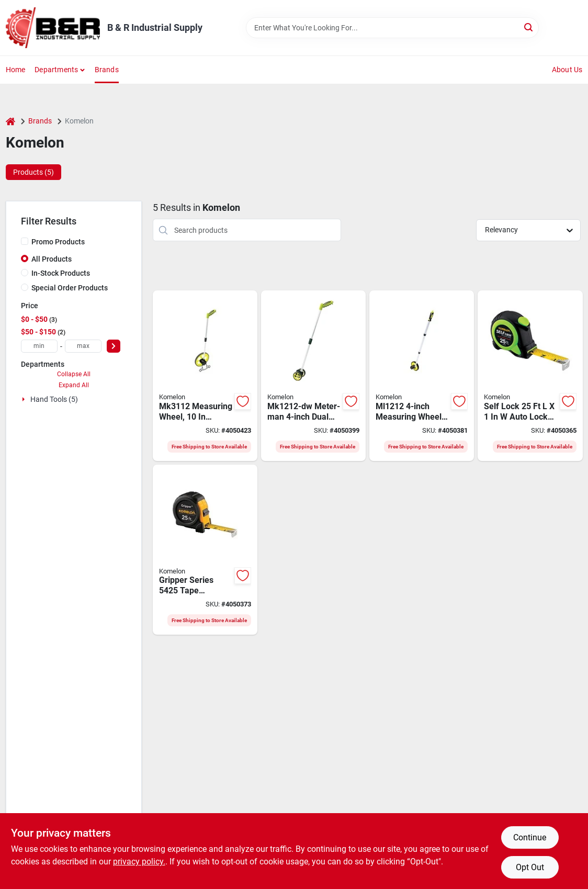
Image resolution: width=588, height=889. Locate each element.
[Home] (10, 121)
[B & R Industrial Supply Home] (53, 28)
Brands (107, 70)
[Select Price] (114, 346)
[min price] (39, 346)
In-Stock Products (61, 273)
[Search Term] (392, 28)
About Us (567, 70)
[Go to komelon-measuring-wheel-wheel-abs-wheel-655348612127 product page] (422, 376)
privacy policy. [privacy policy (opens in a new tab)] (139, 862)
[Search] (529, 27)
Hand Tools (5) (54, 399)
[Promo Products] (25, 241)
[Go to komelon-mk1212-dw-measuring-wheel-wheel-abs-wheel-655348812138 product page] (313, 376)
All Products (52, 259)
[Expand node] (25, 399)
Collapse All (74, 374)
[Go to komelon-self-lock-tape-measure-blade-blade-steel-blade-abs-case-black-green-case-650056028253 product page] (530, 376)
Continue (530, 837)
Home (16, 70)
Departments (56, 70)
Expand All (74, 385)
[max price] (83, 346)
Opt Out (530, 867)
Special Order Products (70, 288)
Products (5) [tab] (33, 172)
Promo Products (58, 242)
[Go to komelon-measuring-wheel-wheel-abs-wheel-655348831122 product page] (205, 376)
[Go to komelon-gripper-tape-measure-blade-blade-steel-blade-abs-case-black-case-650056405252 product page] (205, 550)
